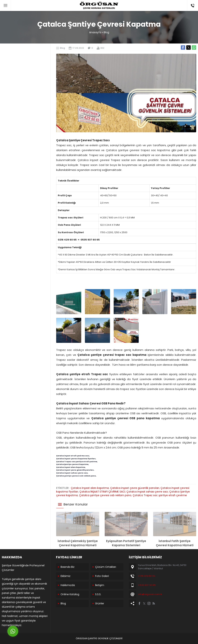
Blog (106, 32)
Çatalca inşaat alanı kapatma (90, 488)
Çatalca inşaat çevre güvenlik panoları (135, 488)
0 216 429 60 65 (147, 576)
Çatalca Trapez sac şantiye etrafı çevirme (160, 495)
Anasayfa (95, 32)
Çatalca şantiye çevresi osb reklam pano (105, 495)
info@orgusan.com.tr (150, 594)
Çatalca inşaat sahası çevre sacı (147, 492)
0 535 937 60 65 (147, 585)
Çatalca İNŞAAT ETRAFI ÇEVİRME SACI (102, 492)
